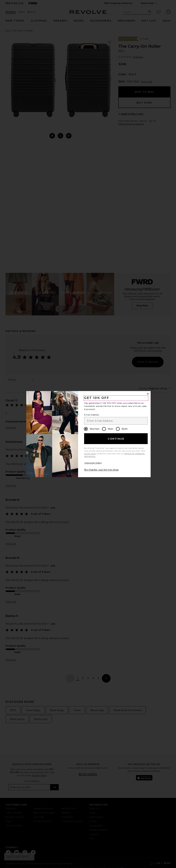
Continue (116, 439)
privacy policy (90, 454)
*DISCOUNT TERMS (93, 463)
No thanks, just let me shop (101, 470)
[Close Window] (148, 394)
